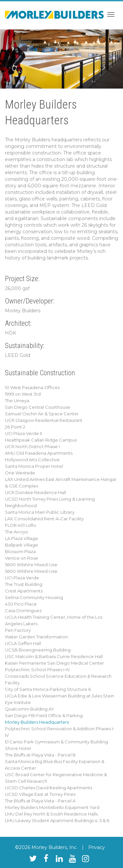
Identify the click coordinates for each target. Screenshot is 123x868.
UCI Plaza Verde (22, 578)
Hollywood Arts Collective (32, 460)
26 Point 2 (15, 427)
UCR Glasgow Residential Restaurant (44, 420)
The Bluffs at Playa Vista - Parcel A (40, 801)
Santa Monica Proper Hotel (34, 466)
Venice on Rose (21, 558)
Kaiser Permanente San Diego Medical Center (54, 663)
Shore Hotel (18, 748)
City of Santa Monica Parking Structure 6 (48, 689)
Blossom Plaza (20, 551)
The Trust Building (24, 584)
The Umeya (17, 401)
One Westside (20, 473)
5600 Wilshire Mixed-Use (31, 565)
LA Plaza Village (21, 538)
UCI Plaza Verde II (23, 433)
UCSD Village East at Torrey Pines (40, 794)
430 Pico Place (21, 604)
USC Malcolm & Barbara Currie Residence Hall (54, 656)
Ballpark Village (21, 545)
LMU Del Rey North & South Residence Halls (51, 814)
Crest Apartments (24, 591)
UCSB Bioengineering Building (38, 650)
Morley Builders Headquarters (37, 722)
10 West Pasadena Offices (32, 387)
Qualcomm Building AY (30, 709)
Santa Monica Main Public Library (40, 512)
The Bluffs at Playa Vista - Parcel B (40, 755)
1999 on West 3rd (23, 394)
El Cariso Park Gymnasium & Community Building (56, 742)
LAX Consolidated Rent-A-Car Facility (44, 519)
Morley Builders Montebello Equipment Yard (52, 807)
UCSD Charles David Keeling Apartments (49, 788)
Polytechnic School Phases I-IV (37, 670)
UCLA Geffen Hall (23, 643)
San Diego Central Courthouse (38, 407)
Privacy (97, 847)
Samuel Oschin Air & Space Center (42, 414)
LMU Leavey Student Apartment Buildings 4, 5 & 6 (57, 820)
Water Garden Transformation (36, 637)
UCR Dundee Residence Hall (35, 492)
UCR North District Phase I (32, 446)
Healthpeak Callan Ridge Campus (41, 440)
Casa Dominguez (23, 610)
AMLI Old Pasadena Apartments (39, 453)
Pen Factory (18, 630)
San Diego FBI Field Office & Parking (44, 715)
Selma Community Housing (34, 597)
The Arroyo (17, 532)
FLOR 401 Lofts (20, 525)
